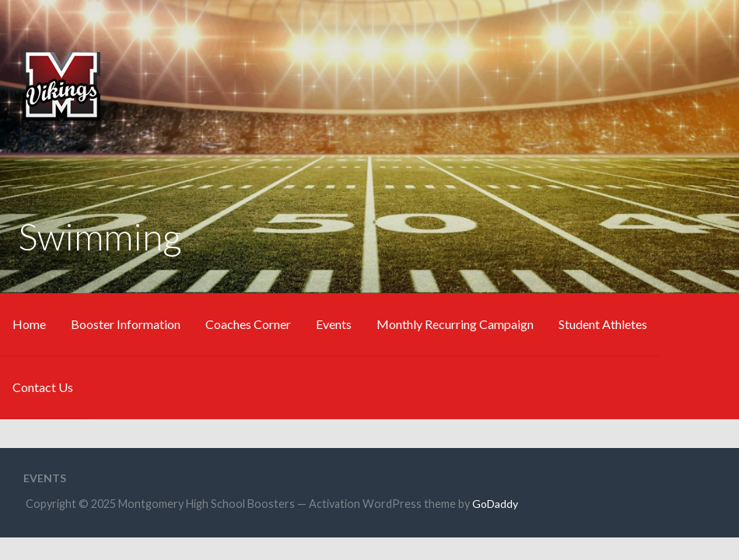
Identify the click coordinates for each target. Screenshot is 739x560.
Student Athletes (603, 324)
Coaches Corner (248, 324)
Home (29, 324)
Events (334, 324)
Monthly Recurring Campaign (455, 324)
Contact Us (43, 387)
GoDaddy (495, 504)
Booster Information (126, 324)
